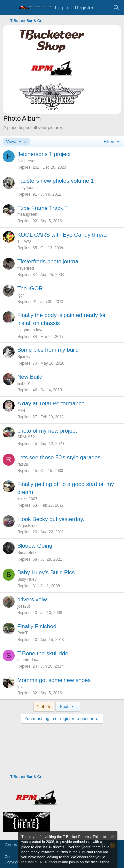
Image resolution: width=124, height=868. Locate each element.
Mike (21, 410)
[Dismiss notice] (112, 837)
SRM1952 (26, 437)
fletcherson (27, 161)
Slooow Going (35, 546)
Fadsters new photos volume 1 (56, 181)
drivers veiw (32, 600)
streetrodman (29, 660)
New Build (30, 377)
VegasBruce (28, 526)
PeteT (22, 633)
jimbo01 (24, 384)
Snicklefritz (27, 553)
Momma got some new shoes (54, 680)
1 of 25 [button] (44, 707)
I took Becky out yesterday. (51, 519)
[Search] (116, 7)
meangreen (27, 214)
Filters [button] (110, 141)
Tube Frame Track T (42, 208)
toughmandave (30, 330)
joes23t (24, 606)
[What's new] (103, 7)
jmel (21, 687)
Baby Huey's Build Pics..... (50, 573)
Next (68, 707)
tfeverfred (26, 268)
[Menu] (9, 8)
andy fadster (28, 188)
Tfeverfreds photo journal (48, 261)
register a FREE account (41, 862)
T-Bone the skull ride (43, 653)
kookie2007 (27, 499)
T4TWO (24, 241)
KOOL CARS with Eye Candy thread (62, 235)
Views (14, 142)
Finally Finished (37, 626)
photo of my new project (47, 431)
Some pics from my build (48, 350)
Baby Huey (27, 579)
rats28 (23, 464)
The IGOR (30, 289)
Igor (21, 295)
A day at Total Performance (51, 404)
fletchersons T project (44, 154)
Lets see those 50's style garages (59, 457)
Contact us (15, 845)
